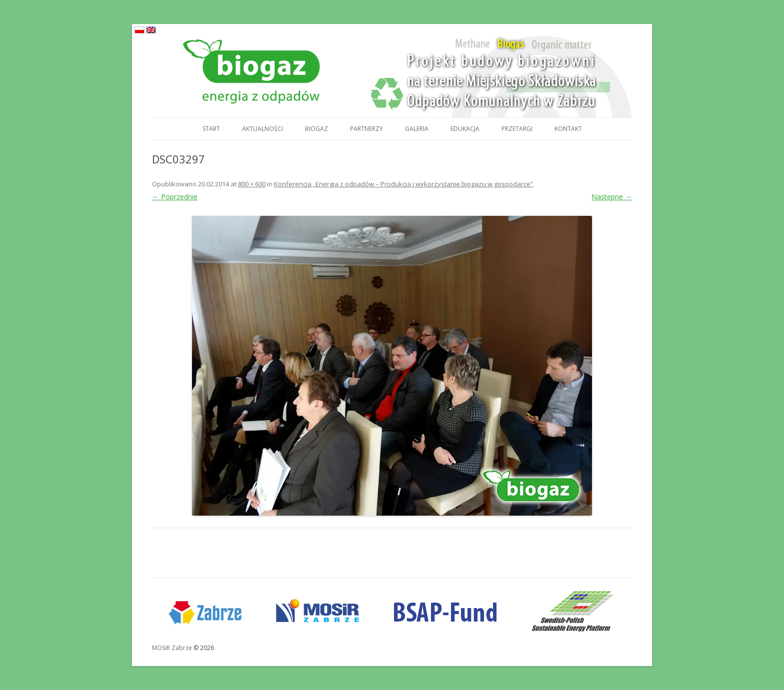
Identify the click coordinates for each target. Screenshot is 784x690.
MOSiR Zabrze (172, 648)
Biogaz (316, 129)
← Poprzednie (175, 197)
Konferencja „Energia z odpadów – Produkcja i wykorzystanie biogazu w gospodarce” (403, 184)
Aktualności (262, 129)
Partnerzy (366, 129)
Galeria (417, 129)
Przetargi (517, 129)
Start (211, 129)
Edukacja (465, 129)
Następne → (612, 197)
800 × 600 (252, 184)
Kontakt (568, 129)
